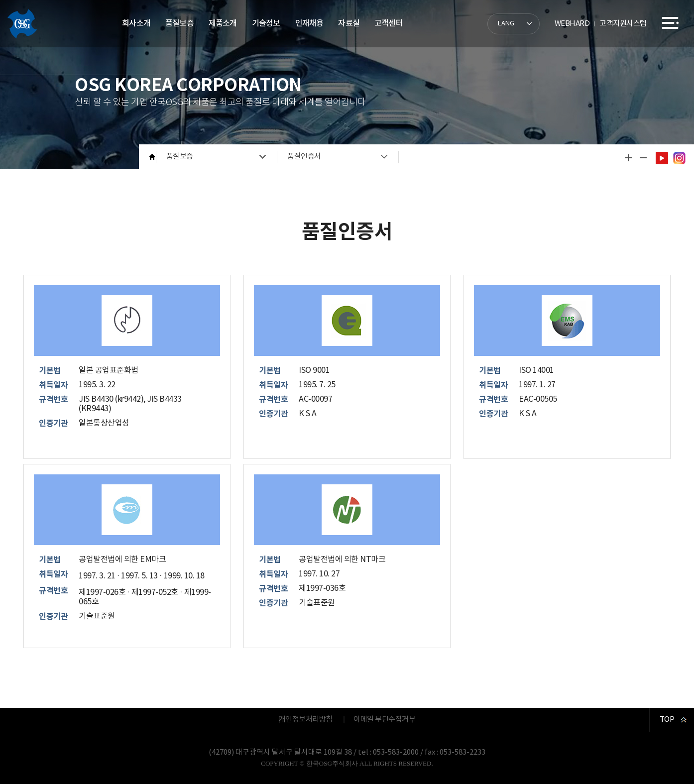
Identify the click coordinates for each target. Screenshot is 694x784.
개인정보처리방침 (306, 720)
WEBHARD (572, 24)
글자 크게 (628, 158)
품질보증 (180, 157)
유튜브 (662, 158)
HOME (153, 157)
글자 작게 (643, 158)
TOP (667, 720)
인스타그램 (679, 158)
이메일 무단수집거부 (384, 720)
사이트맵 (670, 23)
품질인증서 (304, 157)
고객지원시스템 (623, 24)
